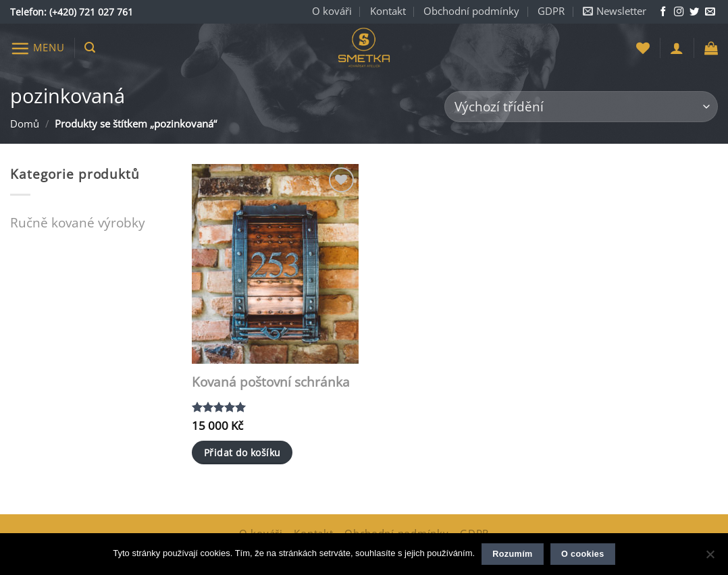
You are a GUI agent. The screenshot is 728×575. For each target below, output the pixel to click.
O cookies (583, 554)
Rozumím (512, 554)
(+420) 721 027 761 (91, 12)
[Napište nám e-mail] (710, 12)
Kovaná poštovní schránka (271, 382)
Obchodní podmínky (471, 11)
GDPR (551, 11)
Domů (25, 124)
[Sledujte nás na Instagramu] (679, 12)
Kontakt (388, 11)
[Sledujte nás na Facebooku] (663, 12)
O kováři (332, 11)
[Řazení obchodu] (581, 107)
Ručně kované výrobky (78, 222)
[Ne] (710, 558)
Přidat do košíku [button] (242, 453)
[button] (615, 12)
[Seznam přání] (643, 48)
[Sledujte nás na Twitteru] (694, 12)
